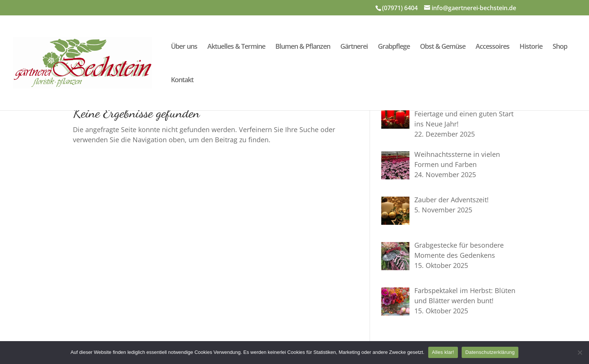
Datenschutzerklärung (490, 352)
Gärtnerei (354, 47)
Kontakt (182, 80)
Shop (560, 47)
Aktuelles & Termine (236, 47)
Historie (531, 47)
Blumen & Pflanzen (303, 47)
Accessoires (492, 47)
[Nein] (580, 352)
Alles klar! (443, 352)
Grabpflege (394, 47)
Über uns (184, 47)
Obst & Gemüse (443, 47)
